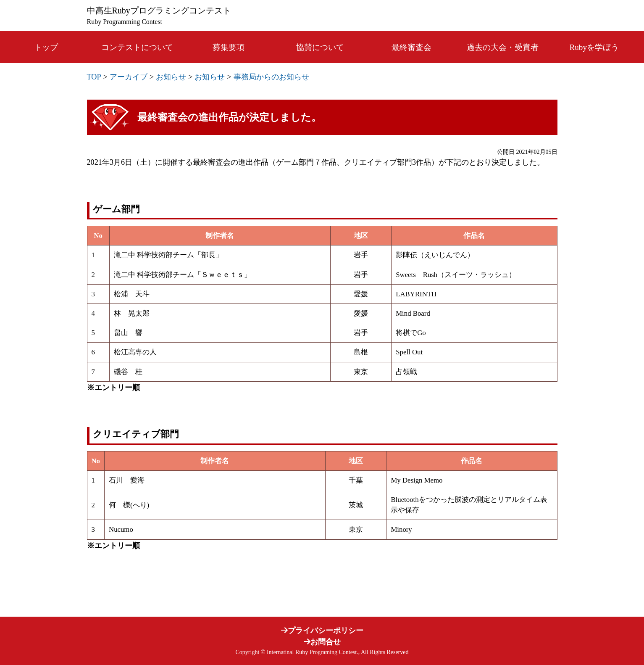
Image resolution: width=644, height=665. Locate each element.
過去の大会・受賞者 (503, 47)
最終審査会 (411, 47)
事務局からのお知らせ (271, 77)
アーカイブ (129, 77)
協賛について (320, 47)
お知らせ (171, 77)
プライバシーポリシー (322, 631)
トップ (46, 47)
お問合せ (322, 642)
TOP (94, 77)
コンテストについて (137, 47)
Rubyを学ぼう (594, 47)
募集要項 (229, 47)
